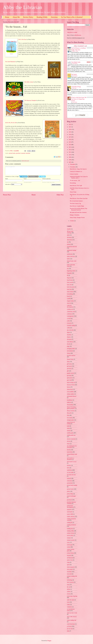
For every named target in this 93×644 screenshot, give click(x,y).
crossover (69, 323)
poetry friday (70, 494)
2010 (70, 155)
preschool (18, 153)
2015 (70, 142)
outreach (69, 478)
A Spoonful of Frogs (76, 87)
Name (7, 179)
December (73, 164)
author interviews (71, 256)
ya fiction (69, 626)
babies (68, 259)
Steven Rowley (75, 76)
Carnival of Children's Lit (76, 172)
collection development (70, 306)
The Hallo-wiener (29, 82)
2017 (70, 137)
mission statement (71, 439)
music (68, 444)
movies (69, 441)
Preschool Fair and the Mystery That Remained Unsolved (78, 209)
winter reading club (72, 620)
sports (68, 565)
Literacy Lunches (74, 174)
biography (69, 273)
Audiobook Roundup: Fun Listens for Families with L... (79, 177)
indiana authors (71, 394)
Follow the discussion (60, 157)
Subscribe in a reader (72, 32)
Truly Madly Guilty (76, 62)
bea (68, 269)
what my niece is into (72, 613)
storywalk (69, 574)
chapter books (70, 301)
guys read (69, 380)
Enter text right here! (33, 170)
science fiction (70, 553)
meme (68, 428)
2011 (70, 152)
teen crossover (70, 582)
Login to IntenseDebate (23, 176)
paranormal (70, 483)
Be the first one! (25, 161)
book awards (70, 282)
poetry (68, 491)
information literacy (72, 396)
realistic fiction (71, 533)
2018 (70, 134)
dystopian (69, 339)
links (68, 415)
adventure (69, 237)
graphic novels (70, 373)
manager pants (70, 420)
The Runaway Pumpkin (30, 100)
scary (68, 542)
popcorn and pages (71, 496)
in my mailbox (70, 392)
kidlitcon (69, 402)
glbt (68, 371)
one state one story (71, 475)
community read (71, 312)
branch (69, 296)
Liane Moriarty (75, 64)
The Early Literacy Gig (75, 204)
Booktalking (73, 183)
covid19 (69, 319)
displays (69, 337)
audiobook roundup (72, 250)
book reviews (70, 292)
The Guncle (74, 74)
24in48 (69, 229)
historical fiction (71, 385)
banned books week (72, 261)
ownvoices (69, 481)
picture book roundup (72, 485)
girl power (69, 366)
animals (69, 244)
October (72, 221)
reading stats (70, 529)
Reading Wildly (42, 17)
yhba (68, 631)
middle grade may (71, 435)
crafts (68, 321)
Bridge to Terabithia (75, 215)
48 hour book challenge (70, 232)
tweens (69, 594)
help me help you (71, 382)
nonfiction (69, 470)
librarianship (70, 405)
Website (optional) (46, 179)
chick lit (69, 303)
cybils (68, 328)
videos (69, 605)
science (69, 547)
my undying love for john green (72, 447)
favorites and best (71, 356)
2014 (70, 145)
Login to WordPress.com (33, 176)
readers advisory (71, 516)
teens (68, 585)
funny (68, 362)
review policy (70, 535)
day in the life (70, 330)
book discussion (71, 287)
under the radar (71, 600)
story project (70, 569)
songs (68, 562)
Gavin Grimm (75, 102)
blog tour (69, 278)
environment (70, 351)
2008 (70, 160)
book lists (69, 289)
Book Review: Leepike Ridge (77, 206)
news (68, 468)
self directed (70, 558)
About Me (16, 17)
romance (69, 538)
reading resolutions (71, 525)
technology (70, 580)
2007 (70, 162)
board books (70, 280)
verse (68, 602)
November (73, 167)
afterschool (70, 240)
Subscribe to (14, 184)
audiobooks (70, 254)
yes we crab (70, 629)
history (69, 387)
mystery (69, 450)
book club (69, 285)
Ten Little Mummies (10, 62)
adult (68, 235)
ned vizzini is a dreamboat (71, 459)
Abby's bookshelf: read (80, 46)
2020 (70, 129)
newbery (69, 465)
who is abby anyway (72, 617)
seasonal (23, 153)
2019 (70, 132)
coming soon (70, 309)
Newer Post (7, 195)
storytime (28, 153)
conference (70, 314)
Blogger (49, 641)
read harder (70, 512)
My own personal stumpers (76, 201)
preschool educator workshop (71, 503)
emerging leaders (71, 349)
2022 (70, 124)
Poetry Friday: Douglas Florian (77, 218)
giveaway (69, 369)
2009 (70, 157)
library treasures (71, 411)
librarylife (69, 413)
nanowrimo (70, 452)
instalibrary (70, 400)
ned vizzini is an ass (72, 462)
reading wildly (70, 531)
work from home (71, 624)
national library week (72, 454)
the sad (69, 587)
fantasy (69, 353)
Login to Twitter (42, 176)
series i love (70, 560)
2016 (70, 140)
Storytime (54, 17)
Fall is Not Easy (22, 39)
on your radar (70, 472)
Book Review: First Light (76, 186)
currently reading (71, 325)
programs (69, 510)
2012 (70, 150)
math (68, 426)
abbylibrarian (78, 35)
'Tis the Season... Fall (75, 181)
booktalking (70, 294)
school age (69, 545)
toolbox (69, 592)
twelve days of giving (72, 596)
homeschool (70, 389)
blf (68, 275)
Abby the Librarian (23, 7)
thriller (69, 589)
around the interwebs (72, 247)
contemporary (70, 316)
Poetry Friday (73, 192)
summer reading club (72, 576)
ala (68, 242)
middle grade (70, 433)
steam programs (71, 567)
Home (7, 17)
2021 (70, 127)
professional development (70, 506)
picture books (12, 153)
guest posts (70, 378)
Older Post (60, 195)
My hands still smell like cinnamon (78, 212)
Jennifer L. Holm (75, 51)
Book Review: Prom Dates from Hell (79, 198)
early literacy (70, 342)
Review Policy (28, 17)
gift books (69, 364)
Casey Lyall (74, 88)
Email (25, 179)
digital (68, 332)
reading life (70, 523)
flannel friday (70, 359)
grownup (69, 375)
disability (69, 335)
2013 (70, 147)
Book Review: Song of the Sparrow (78, 169)
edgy (68, 346)
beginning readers (71, 271)
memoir (69, 431)
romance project (71, 540)
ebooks (69, 344)
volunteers (69, 607)
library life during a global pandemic (72, 408)
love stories (70, 418)
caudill (69, 299)
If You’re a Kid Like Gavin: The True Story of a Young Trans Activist (79, 99)
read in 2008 (70, 514)
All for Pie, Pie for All (11, 123)
